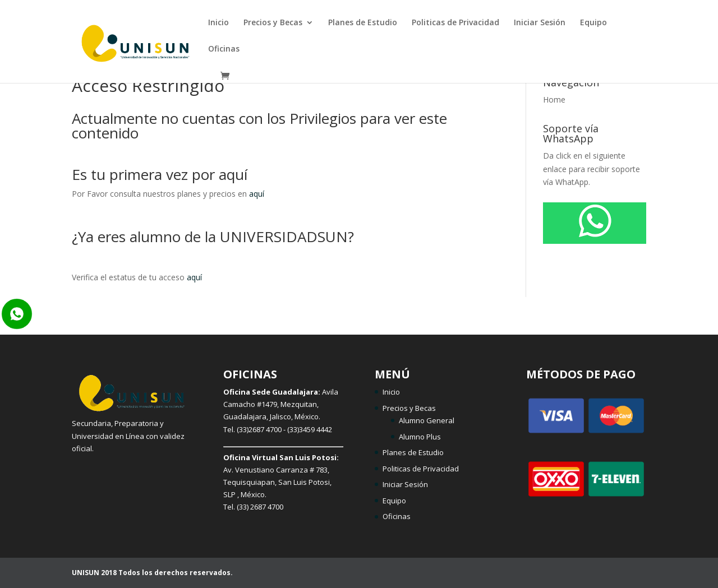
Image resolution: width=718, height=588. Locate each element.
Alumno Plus (420, 437)
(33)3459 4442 (310, 429)
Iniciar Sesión (540, 23)
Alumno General (427, 420)
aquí (257, 194)
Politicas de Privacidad (455, 23)
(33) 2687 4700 (260, 507)
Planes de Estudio (363, 23)
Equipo (593, 23)
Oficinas (224, 49)
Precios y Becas (273, 23)
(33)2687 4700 (259, 429)
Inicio (218, 23)
